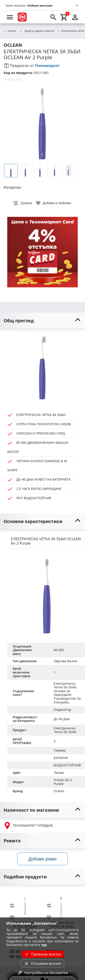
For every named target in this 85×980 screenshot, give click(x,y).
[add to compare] (15, 906)
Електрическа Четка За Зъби (65, 730)
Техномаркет (47, 66)
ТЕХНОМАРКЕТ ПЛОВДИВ (28, 826)
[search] (53, 17)
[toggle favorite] (54, 203)
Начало (10, 31)
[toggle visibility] (42, 321)
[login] (75, 17)
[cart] (64, 17)
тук (44, 945)
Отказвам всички (42, 963)
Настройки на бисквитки (42, 973)
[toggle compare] (23, 203)
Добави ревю (42, 859)
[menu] (10, 17)
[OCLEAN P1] (25, 904)
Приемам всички (42, 954)
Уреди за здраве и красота (37, 31)
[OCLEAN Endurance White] (62, 904)
